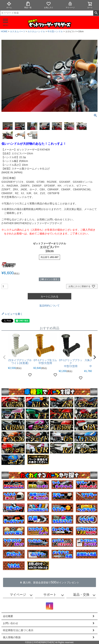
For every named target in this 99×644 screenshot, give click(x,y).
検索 (96, 13)
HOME (4, 31)
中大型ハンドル (55, 31)
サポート (50, 595)
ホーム (9, 5)
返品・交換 (81, 595)
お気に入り (49, 5)
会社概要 (8, 616)
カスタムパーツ (18, 31)
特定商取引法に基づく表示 (18, 630)
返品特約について (49, 306)
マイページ (70, 5)
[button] (4, 357)
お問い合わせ (11, 623)
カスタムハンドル (36, 31)
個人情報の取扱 (12, 637)
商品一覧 (28, 5)
